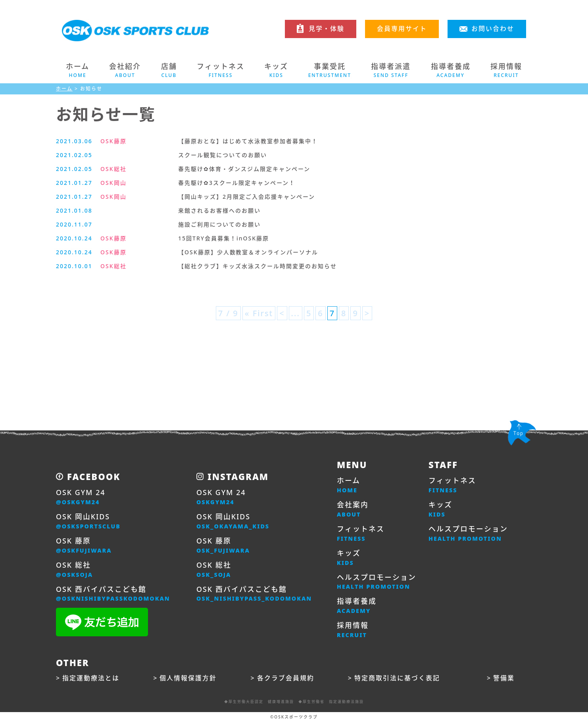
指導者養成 (357, 606)
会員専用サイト (402, 29)
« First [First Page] (259, 313)
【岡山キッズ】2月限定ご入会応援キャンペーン (247, 197)
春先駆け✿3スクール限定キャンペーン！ (237, 183)
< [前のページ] (282, 313)
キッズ (349, 558)
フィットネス (361, 534)
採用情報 (353, 630)
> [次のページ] (367, 313)
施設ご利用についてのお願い (219, 224)
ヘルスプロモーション (377, 582)
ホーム (78, 70)
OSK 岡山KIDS (88, 521)
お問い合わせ (493, 29)
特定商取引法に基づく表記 (397, 678)
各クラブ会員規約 (286, 678)
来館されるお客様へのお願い (219, 210)
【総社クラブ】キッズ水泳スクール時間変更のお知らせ (257, 266)
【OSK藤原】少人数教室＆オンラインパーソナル (248, 252)
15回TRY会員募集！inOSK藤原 (224, 238)
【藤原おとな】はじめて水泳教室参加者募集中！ (248, 141)
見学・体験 (327, 29)
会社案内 (353, 509)
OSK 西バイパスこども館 (113, 594)
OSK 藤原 (84, 545)
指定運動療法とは (91, 678)
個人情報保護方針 (188, 678)
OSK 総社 (75, 570)
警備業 (504, 678)
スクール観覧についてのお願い (223, 155)
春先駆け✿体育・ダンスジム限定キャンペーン (244, 169)
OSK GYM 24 (81, 497)
